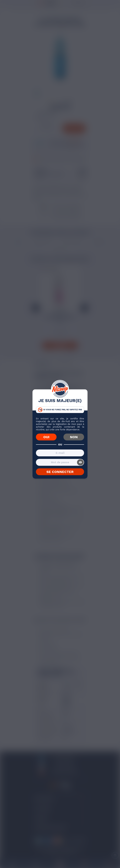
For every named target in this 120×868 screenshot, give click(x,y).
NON (74, 437)
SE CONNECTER (60, 472)
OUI (46, 437)
